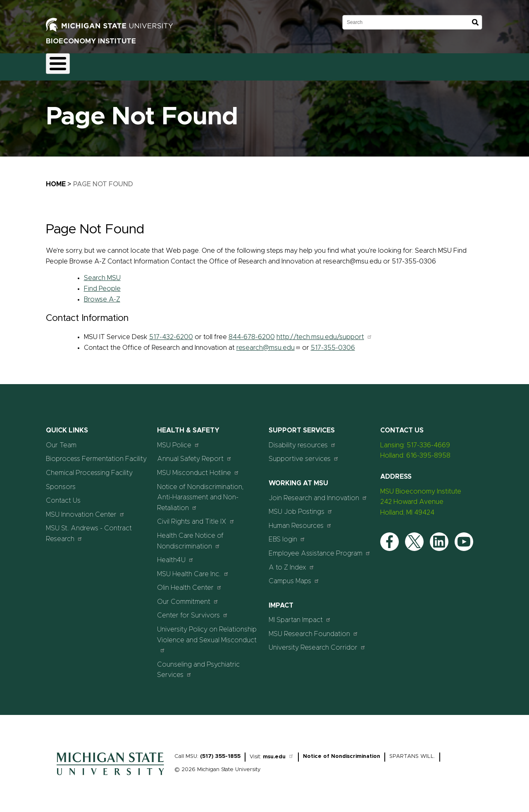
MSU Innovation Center (85, 509)
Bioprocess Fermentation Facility (96, 454)
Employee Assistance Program (320, 548)
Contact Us (313, 64)
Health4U (175, 555)
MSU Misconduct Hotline (198, 468)
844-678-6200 (252, 332)
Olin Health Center (189, 583)
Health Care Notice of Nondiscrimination (190, 536)
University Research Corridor (317, 643)
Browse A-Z (102, 294)
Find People (102, 284)
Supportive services (304, 454)
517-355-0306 (333, 343)
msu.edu (278, 752)
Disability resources (302, 440)
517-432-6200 (171, 332)
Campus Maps (294, 576)
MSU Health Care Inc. (193, 569)
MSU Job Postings (301, 507)
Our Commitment (188, 597)
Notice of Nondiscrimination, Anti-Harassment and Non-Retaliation (200, 493)
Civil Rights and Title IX (196, 517)
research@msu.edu (268, 343)
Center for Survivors (193, 611)
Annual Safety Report (194, 454)
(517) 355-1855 (220, 751)
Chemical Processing (169, 64)
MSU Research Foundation (313, 629)
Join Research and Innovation (318, 493)
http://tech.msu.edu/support (324, 332)
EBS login (287, 535)
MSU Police (178, 440)
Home (62, 64)
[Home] (110, 772)
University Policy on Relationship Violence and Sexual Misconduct (207, 634)
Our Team (227, 64)
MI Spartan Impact (300, 615)
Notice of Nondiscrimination (342, 751)
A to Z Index (292, 562)
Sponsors (269, 64)
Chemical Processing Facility (89, 468)
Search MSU (102, 273)
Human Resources (300, 521)
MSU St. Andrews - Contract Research (89, 529)
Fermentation (106, 64)
